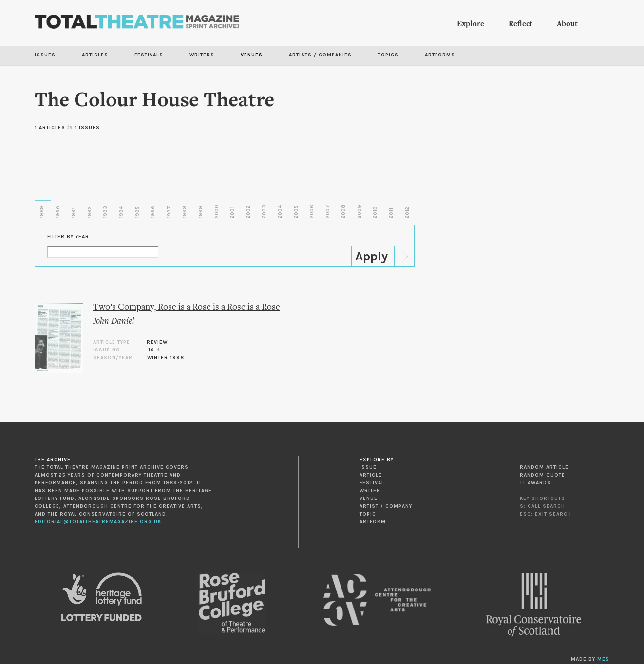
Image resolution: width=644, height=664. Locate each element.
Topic (368, 514)
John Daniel (114, 322)
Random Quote (542, 475)
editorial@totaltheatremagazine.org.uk (98, 522)
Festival (372, 483)
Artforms (440, 55)
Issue (368, 467)
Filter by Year (68, 237)
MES (603, 659)
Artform (373, 522)
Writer (370, 491)
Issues (45, 55)
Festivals (149, 55)
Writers (202, 55)
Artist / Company (386, 506)
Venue (369, 498)
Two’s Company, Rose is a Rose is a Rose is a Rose (187, 307)
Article (371, 475)
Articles (95, 55)
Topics (388, 55)
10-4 (154, 350)
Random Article (544, 467)
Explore (471, 24)
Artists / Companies (320, 55)
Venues (252, 55)
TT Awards (535, 483)
